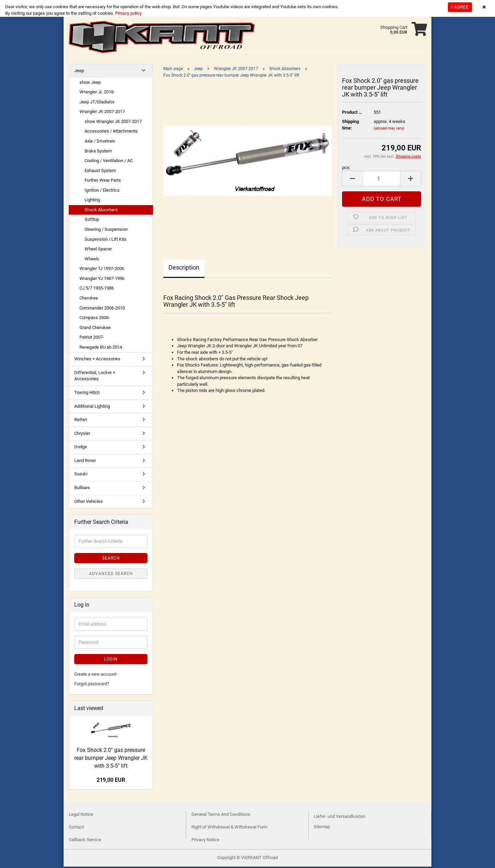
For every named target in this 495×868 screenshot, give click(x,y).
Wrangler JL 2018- (97, 93)
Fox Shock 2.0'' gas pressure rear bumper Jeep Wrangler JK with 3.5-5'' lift (111, 759)
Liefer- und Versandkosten (340, 818)
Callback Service (85, 841)
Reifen (81, 421)
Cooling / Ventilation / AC (109, 162)
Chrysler (82, 435)
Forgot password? (92, 685)
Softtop (92, 221)
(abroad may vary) (389, 130)
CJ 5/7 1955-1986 (97, 289)
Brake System (98, 152)
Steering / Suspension (106, 231)
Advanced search (111, 575)
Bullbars (82, 489)
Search (111, 560)
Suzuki (81, 475)
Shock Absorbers (101, 211)
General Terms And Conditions (221, 816)
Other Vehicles (89, 503)
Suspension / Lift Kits (106, 241)
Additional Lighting (92, 408)
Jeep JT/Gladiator (97, 103)
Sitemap (322, 828)
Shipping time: (350, 126)
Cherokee (89, 299)
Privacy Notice (205, 841)
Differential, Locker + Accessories (95, 377)
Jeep (79, 72)
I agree (460, 7)
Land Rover (85, 462)
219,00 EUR (111, 781)
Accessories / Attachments (111, 132)
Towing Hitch (87, 394)
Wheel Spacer (98, 250)
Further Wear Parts (103, 182)
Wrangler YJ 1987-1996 (102, 280)
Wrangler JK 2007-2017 (102, 113)
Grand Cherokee (95, 329)
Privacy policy (128, 13)
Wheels (92, 260)
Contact (76, 828)
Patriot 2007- (92, 339)
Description (184, 269)
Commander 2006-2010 (102, 309)
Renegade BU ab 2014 (101, 348)
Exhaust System (100, 172)
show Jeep (90, 84)
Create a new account (95, 675)
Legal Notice (81, 816)
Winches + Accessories (97, 360)
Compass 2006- (95, 319)
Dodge (81, 448)
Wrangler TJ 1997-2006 (102, 270)
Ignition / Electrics (102, 191)
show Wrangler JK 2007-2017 (113, 123)
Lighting (92, 201)
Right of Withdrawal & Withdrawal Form (229, 828)
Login (111, 661)
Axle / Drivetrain (100, 142)
